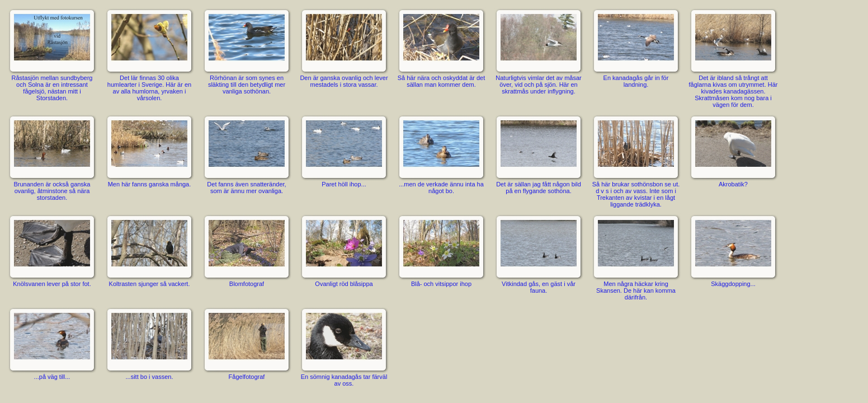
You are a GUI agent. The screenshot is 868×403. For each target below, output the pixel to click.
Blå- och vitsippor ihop (441, 250)
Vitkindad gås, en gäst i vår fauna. (539, 254)
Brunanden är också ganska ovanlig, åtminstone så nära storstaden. (52, 157)
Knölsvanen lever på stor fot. (52, 250)
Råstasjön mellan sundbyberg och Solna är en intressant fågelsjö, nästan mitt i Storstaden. (52, 54)
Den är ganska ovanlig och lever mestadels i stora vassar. (344, 48)
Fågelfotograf (247, 343)
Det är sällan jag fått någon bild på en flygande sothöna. (539, 154)
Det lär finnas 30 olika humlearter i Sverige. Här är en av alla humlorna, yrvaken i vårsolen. (149, 54)
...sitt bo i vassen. (149, 343)
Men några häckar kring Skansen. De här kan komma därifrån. (636, 257)
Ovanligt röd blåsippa (344, 250)
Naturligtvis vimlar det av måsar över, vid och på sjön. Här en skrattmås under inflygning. (539, 51)
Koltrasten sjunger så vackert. (149, 250)
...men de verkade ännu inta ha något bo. (441, 154)
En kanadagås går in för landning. (636, 48)
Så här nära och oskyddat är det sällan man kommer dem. (441, 48)
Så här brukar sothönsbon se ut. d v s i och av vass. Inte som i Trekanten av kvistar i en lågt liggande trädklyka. (636, 161)
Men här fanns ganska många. (149, 151)
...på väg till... (52, 343)
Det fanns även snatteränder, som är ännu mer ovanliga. (247, 154)
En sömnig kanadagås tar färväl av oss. (344, 346)
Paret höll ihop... (344, 151)
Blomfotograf (247, 250)
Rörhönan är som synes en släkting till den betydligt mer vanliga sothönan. (247, 51)
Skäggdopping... (733, 250)
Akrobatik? (733, 151)
